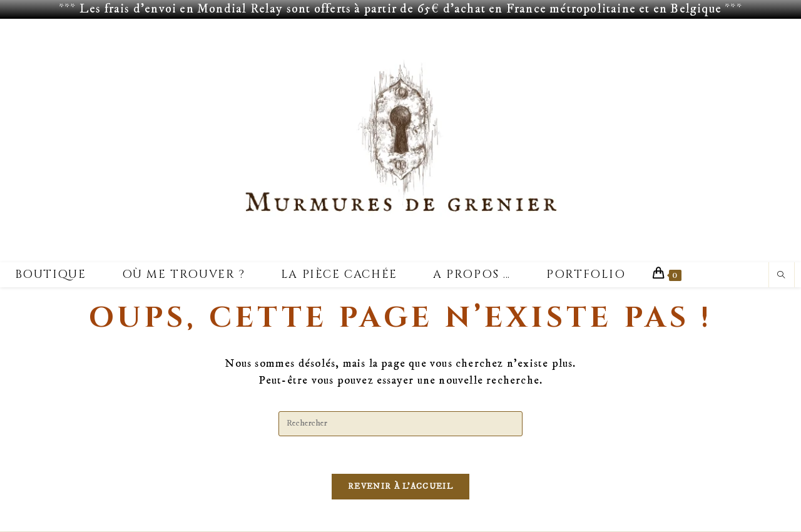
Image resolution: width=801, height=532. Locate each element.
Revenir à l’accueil (400, 487)
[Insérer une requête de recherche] (400, 424)
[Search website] (782, 276)
